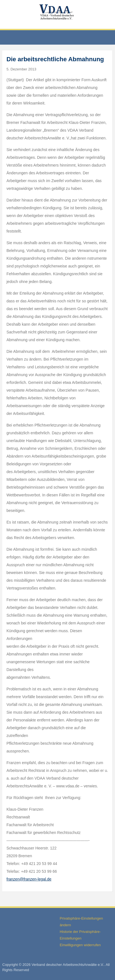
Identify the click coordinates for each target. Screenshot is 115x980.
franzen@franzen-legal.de (29, 879)
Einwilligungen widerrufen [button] (80, 945)
